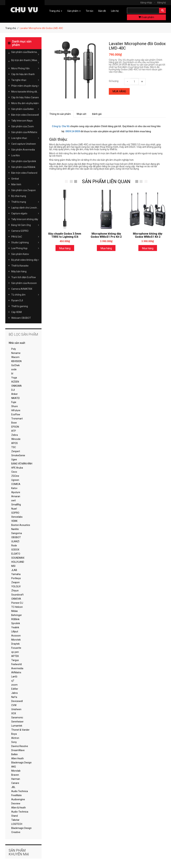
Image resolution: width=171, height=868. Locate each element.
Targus (15, 660)
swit (13, 500)
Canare (15, 783)
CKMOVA (16, 599)
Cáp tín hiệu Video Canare (25, 97)
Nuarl (14, 509)
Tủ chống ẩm (25, 295)
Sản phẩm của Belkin (25, 109)
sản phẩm (146, 17)
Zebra (15, 435)
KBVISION (16, 361)
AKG (14, 767)
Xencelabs (17, 517)
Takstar (15, 820)
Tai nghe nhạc (25, 80)
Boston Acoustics (21, 525)
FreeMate (16, 795)
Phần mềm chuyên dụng (25, 86)
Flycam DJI (17, 300)
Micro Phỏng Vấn (25, 68)
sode (14, 369)
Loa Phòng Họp (25, 248)
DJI (13, 390)
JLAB (14, 570)
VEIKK (14, 521)
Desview (16, 804)
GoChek (15, 365)
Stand (15, 816)
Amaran (16, 496)
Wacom (15, 357)
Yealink (15, 627)
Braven (15, 775)
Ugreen (15, 480)
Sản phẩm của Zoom (23, 126)
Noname (16, 353)
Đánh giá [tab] (97, 114)
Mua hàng (119, 91)
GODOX (15, 550)
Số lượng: (114, 81)
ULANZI (15, 541)
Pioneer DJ (17, 603)
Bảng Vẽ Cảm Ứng (25, 225)
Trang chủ (11, 28)
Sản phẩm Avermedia (23, 150)
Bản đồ (102, 11)
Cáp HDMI (16, 312)
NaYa (14, 697)
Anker (15, 394)
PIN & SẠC (25, 237)
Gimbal (15, 179)
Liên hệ (115, 11)
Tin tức (90, 11)
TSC (14, 447)
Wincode (16, 439)
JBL (13, 787)
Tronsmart (17, 419)
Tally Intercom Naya (22, 121)
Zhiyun (15, 591)
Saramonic (17, 718)
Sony (14, 742)
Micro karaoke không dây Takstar (26, 92)
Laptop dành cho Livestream (26, 208)
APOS (15, 443)
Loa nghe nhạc (25, 138)
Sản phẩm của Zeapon (23, 190)
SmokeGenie (18, 455)
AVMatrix (16, 672)
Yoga (14, 378)
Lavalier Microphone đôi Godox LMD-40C (137, 46)
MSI (13, 566)
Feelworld (16, 664)
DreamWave (18, 750)
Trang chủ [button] (56, 11)
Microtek (16, 640)
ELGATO (16, 554)
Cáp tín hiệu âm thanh (23, 74)
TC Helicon (17, 607)
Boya (14, 734)
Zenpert (16, 451)
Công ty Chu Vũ (61, 126)
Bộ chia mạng (19, 196)
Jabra (14, 693)
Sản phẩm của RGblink (23, 167)
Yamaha (16, 574)
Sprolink (16, 623)
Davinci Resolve (20, 746)
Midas (15, 611)
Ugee (14, 460)
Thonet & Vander (20, 730)
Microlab (16, 771)
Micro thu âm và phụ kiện (25, 103)
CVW (14, 705)
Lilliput (15, 632)
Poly (14, 349)
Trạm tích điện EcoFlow (24, 277)
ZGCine (15, 476)
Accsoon (16, 636)
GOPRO (15, 513)
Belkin (15, 754)
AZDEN (15, 382)
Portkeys (16, 578)
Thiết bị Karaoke (20, 266)
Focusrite (16, 648)
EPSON (15, 427)
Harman (16, 779)
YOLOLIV (16, 586)
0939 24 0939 (73, 131)
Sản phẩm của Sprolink (24, 161)
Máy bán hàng (19, 271)
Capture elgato (25, 213)
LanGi (14, 677)
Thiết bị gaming (20, 306)
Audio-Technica (20, 812)
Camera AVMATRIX (22, 289)
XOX (14, 713)
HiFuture (16, 410)
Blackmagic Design (21, 763)
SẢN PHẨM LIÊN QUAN (106, 181)
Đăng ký (162, 3)
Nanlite (15, 529)
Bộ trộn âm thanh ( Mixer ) (25, 61)
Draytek (15, 644)
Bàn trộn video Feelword (24, 173)
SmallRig (16, 505)
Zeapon (15, 582)
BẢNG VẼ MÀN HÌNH (22, 464)
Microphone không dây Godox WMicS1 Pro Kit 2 (106, 235)
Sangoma (17, 533)
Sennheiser (17, 722)
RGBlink (15, 619)
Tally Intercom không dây (25, 219)
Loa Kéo (16, 155)
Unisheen (16, 709)
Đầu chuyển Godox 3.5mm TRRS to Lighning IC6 (65, 235)
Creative (16, 832)
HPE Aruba (17, 468)
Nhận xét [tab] (81, 114)
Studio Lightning (25, 242)
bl (12, 374)
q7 (13, 681)
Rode (14, 546)
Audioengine (18, 799)
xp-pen (15, 652)
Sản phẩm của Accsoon (24, 283)
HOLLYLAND (18, 562)
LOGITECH (17, 824)
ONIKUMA (16, 386)
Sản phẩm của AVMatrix (24, 132)
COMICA (16, 484)
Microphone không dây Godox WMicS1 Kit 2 (148, 235)
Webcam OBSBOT (21, 318)
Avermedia (17, 668)
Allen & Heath (19, 808)
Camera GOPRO (20, 231)
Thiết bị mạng (25, 202)
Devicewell (17, 701)
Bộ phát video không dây (25, 260)
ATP (14, 431)
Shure (15, 406)
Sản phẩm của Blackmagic (26, 53)
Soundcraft (17, 595)
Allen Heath (18, 758)
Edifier (15, 689)
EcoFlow (16, 414)
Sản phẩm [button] (74, 11)
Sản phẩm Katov (20, 254)
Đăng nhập (149, 3)
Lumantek (17, 726)
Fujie (14, 402)
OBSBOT (16, 537)
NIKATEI (15, 398)
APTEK (15, 656)
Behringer (17, 615)
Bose (14, 423)
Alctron (15, 738)
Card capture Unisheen (24, 144)
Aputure (16, 492)
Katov (14, 488)
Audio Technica (20, 791)
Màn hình (25, 184)
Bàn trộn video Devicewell (25, 115)
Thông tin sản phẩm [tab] (60, 114)
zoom (14, 685)
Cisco (14, 472)
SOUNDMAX (18, 558)
